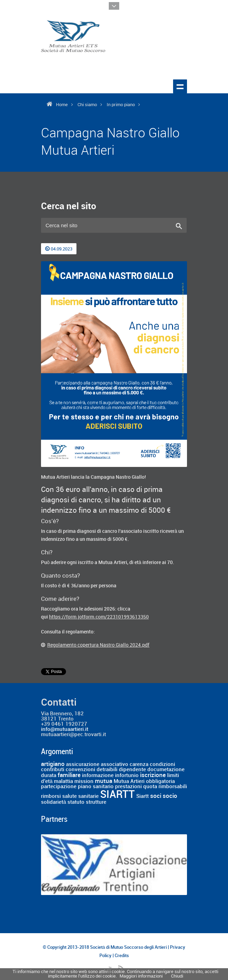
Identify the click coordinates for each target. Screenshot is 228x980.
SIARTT (117, 795)
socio (170, 796)
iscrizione (153, 775)
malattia (63, 782)
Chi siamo (87, 105)
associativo (115, 765)
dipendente (132, 770)
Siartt (142, 796)
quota (150, 787)
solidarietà (54, 802)
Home (62, 105)
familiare (69, 775)
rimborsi (51, 796)
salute (70, 796)
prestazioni (128, 787)
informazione (98, 776)
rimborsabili (173, 787)
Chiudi (177, 976)
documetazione (166, 770)
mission (84, 782)
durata (49, 776)
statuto (76, 802)
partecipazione (59, 787)
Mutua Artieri (129, 782)
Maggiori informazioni (141, 976)
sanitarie (88, 796)
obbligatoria (160, 782)
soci (156, 796)
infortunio (127, 776)
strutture (96, 802)
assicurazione (83, 765)
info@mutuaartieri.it (65, 730)
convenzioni (80, 770)
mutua (104, 781)
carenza (139, 765)
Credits (122, 956)
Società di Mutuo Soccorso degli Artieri (128, 947)
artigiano (53, 764)
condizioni (162, 765)
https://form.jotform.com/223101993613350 (99, 617)
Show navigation (180, 86)
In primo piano (121, 105)
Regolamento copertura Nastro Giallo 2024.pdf (98, 645)
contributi (53, 770)
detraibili (107, 770)
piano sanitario (96, 787)
